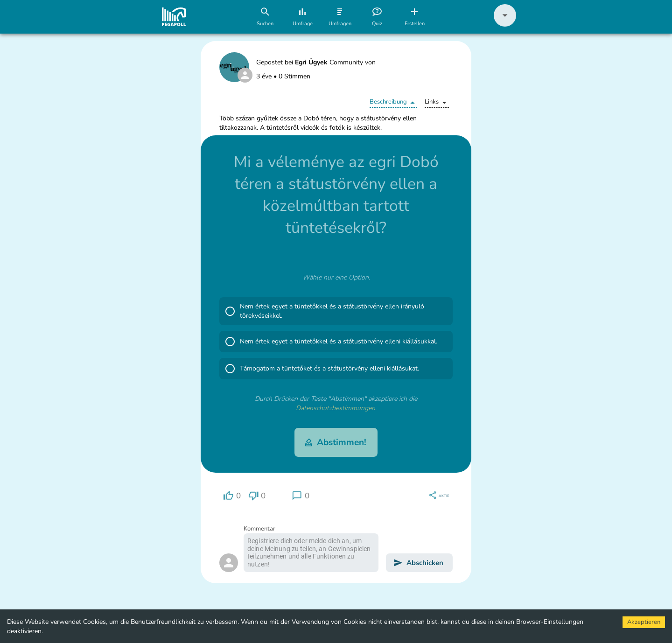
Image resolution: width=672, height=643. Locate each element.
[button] (505, 24)
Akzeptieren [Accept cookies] (644, 622)
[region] (232, 496)
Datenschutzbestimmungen (336, 408)
